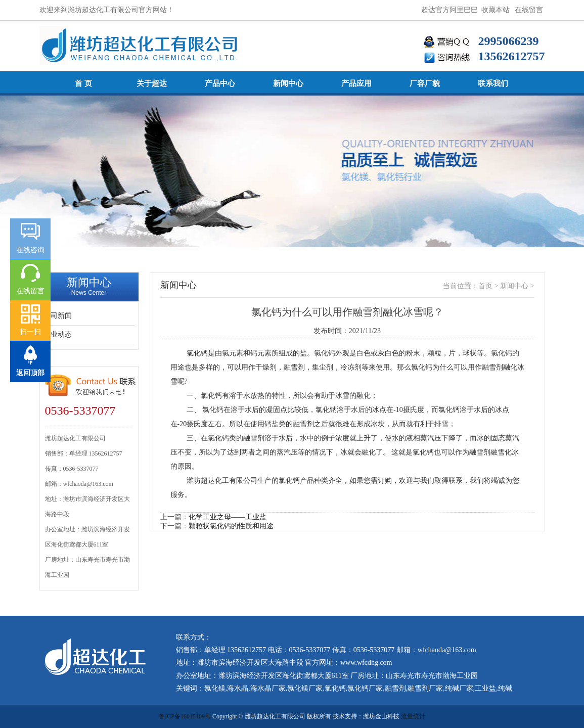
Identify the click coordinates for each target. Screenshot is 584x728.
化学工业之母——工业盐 (228, 517)
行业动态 (58, 334)
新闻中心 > (517, 286)
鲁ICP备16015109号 (185, 716)
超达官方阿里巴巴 (450, 10)
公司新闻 (58, 316)
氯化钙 (197, 353)
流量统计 (413, 716)
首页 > (489, 286)
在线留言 (529, 10)
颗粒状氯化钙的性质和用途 (231, 526)
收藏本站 (496, 10)
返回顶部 (30, 373)
